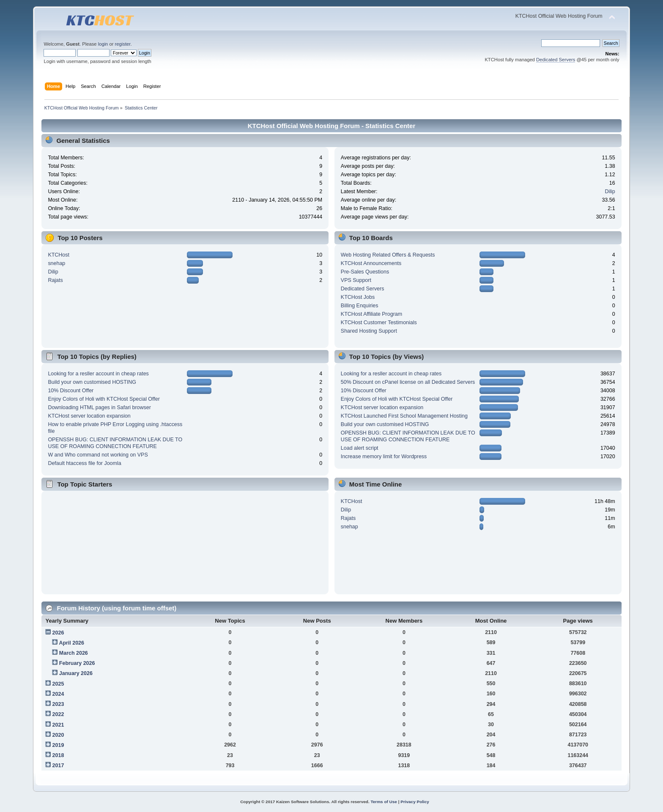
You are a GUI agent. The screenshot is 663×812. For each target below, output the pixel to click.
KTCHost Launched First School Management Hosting (404, 416)
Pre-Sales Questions (365, 272)
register (123, 44)
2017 (58, 766)
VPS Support (356, 280)
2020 (58, 735)
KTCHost (59, 255)
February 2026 (77, 663)
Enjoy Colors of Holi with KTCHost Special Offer (104, 399)
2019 (58, 745)
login (103, 44)
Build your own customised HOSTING (92, 382)
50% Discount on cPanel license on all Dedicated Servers (408, 382)
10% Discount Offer (71, 391)
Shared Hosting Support (369, 331)
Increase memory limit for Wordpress (384, 457)
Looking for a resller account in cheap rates (98, 374)
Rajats (55, 280)
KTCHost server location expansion (89, 416)
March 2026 (74, 653)
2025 (58, 684)
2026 (58, 633)
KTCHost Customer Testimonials (379, 323)
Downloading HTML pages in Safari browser (99, 407)
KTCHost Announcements (371, 263)
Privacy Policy (415, 802)
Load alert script (360, 448)
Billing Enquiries (360, 306)
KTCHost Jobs (358, 297)
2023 (58, 704)
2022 (58, 714)
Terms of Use (384, 802)
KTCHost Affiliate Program (371, 314)
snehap (56, 263)
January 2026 (76, 673)
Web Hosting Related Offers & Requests (388, 255)
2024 (58, 694)
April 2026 (71, 643)
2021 (58, 725)
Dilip (610, 191)
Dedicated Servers (556, 60)
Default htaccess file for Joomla (84, 463)
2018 (58, 755)
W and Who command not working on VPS (98, 455)
